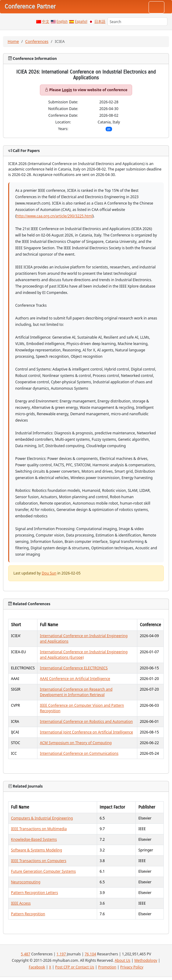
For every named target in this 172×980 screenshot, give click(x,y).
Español (81, 22)
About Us (123, 960)
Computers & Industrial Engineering (42, 818)
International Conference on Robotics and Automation (86, 721)
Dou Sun (49, 573)
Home (13, 41)
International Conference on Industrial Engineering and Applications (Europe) (84, 655)
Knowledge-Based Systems (34, 839)
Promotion (107, 967)
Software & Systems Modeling (37, 850)
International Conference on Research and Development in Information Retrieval (76, 692)
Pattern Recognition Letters (34, 893)
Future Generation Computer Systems (43, 871)
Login (67, 90)
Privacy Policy (132, 967)
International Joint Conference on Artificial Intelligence (86, 732)
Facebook (37, 967)
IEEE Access (21, 903)
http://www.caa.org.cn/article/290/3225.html (54, 216)
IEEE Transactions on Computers (39, 861)
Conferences (37, 41)
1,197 (61, 954)
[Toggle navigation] (156, 7)
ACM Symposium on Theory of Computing (76, 743)
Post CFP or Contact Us (75, 967)
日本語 (100, 22)
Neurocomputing (26, 882)
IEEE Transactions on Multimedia (39, 829)
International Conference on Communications (79, 753)
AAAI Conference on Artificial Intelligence (75, 679)
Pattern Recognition (28, 914)
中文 (46, 22)
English (62, 22)
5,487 (26, 954)
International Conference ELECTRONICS (74, 668)
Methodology (146, 960)
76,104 (90, 954)
